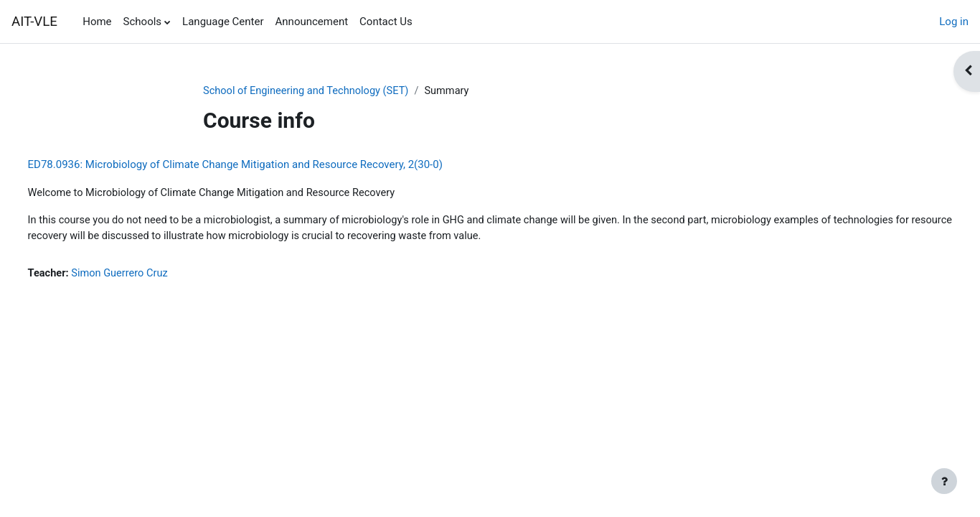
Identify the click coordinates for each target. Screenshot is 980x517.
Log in (954, 22)
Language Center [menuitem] (223, 22)
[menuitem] (424, 22)
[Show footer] (944, 481)
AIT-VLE (34, 22)
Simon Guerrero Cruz (149, 276)
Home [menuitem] (97, 22)
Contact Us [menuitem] (386, 22)
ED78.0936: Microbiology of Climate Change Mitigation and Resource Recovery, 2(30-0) (262, 165)
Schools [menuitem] (143, 22)
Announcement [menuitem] (312, 22)
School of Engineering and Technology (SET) (309, 91)
